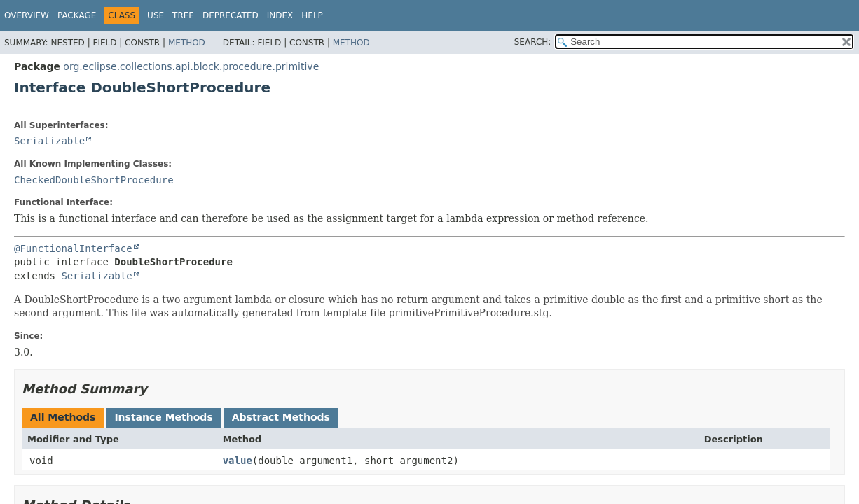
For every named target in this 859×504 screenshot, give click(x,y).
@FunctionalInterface (73, 248)
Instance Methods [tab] (163, 417)
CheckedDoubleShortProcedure (94, 180)
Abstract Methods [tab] (281, 417)
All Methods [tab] (63, 417)
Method (187, 43)
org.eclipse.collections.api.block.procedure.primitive (191, 66)
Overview (27, 15)
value (238, 461)
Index (280, 15)
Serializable (49, 141)
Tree (183, 15)
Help (312, 15)
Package (77, 15)
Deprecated (231, 15)
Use (156, 15)
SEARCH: (533, 42)
